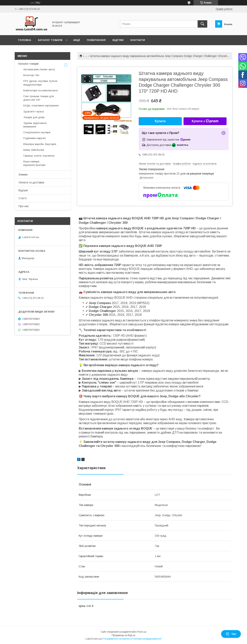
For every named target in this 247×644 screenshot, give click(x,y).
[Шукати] (202, 24)
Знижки (23, 175)
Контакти (138, 40)
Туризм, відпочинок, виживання (35, 125)
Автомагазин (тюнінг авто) (39, 69)
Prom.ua (142, 632)
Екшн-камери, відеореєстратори (34, 163)
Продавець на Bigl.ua (123, 635)
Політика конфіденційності (147, 639)
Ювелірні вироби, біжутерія (40, 144)
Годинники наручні (34, 138)
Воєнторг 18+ (31, 75)
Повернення (96, 40)
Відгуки (118, 40)
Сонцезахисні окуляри (37, 132)
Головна (25, 40)
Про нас (24, 206)
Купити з (205, 121)
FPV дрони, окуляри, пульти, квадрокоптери (41, 83)
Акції (77, 40)
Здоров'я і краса (34, 111)
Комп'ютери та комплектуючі (41, 90)
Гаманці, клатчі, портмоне (39, 156)
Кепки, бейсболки (34, 150)
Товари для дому (34, 117)
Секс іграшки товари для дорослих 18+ (39, 98)
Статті (23, 198)
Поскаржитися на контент (117, 639)
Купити (160, 121)
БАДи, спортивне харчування (41, 105)
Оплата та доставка (31, 182)
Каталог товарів (50, 40)
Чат (231, 634)
